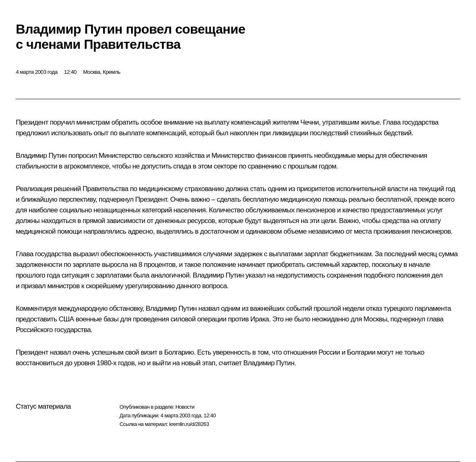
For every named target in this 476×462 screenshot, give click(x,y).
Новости (185, 407)
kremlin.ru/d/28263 (189, 424)
